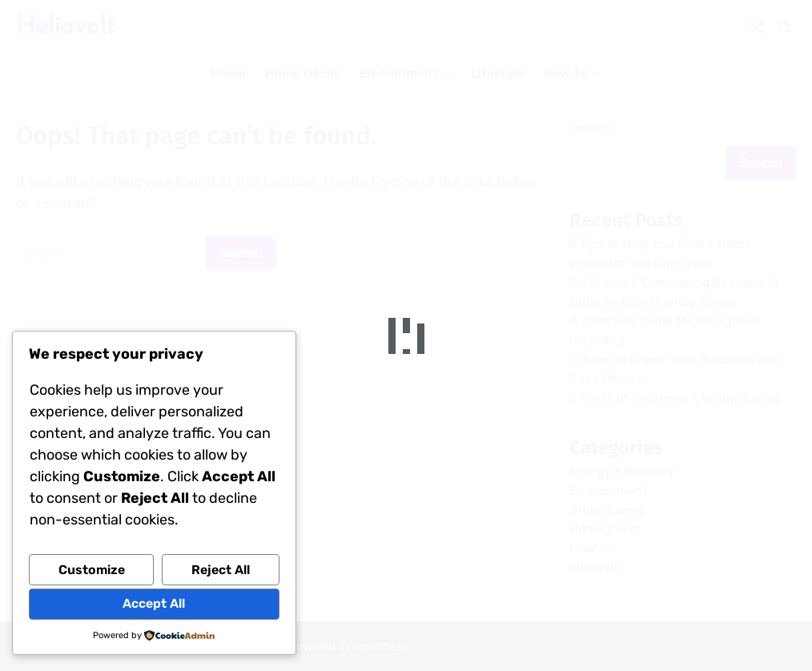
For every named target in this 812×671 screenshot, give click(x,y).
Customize (92, 570)
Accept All (154, 603)
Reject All (221, 570)
